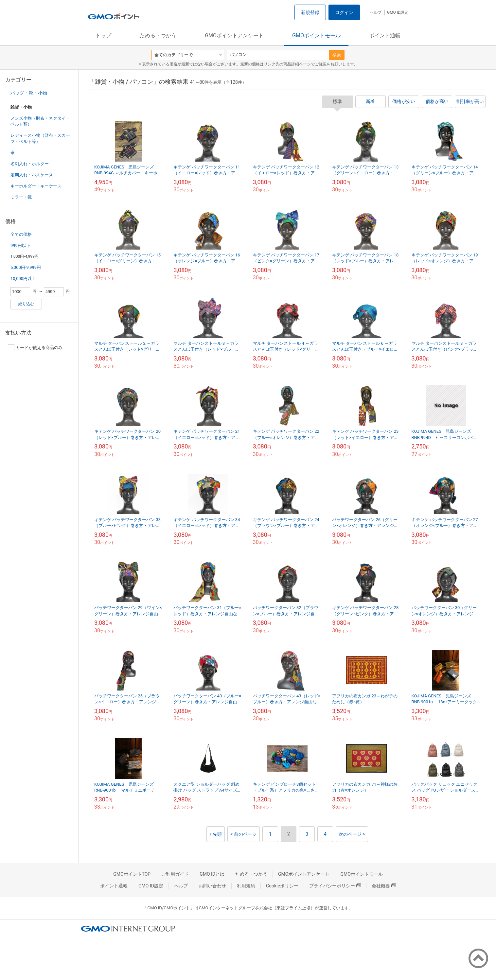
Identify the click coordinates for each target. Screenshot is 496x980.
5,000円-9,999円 (26, 267)
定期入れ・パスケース (32, 175)
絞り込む (26, 304)
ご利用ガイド (175, 874)
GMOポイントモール (316, 35)
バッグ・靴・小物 (29, 93)
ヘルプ (376, 12)
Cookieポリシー (282, 886)
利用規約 (246, 886)
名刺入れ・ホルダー (30, 164)
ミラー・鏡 (21, 197)
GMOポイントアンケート (234, 35)
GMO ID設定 (398, 12)
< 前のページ (244, 834)
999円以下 (20, 245)
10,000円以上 (23, 279)
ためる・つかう (158, 35)
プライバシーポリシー (335, 886)
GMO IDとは (212, 874)
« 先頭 (216, 834)
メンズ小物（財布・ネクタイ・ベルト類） (40, 121)
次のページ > (352, 834)
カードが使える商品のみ (35, 348)
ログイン (344, 12)
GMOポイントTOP (132, 874)
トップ (103, 35)
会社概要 (384, 886)
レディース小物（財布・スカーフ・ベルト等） (40, 138)
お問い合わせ (212, 886)
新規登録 (310, 12)
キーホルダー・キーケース (36, 186)
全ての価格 (21, 234)
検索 (337, 55)
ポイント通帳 (385, 35)
